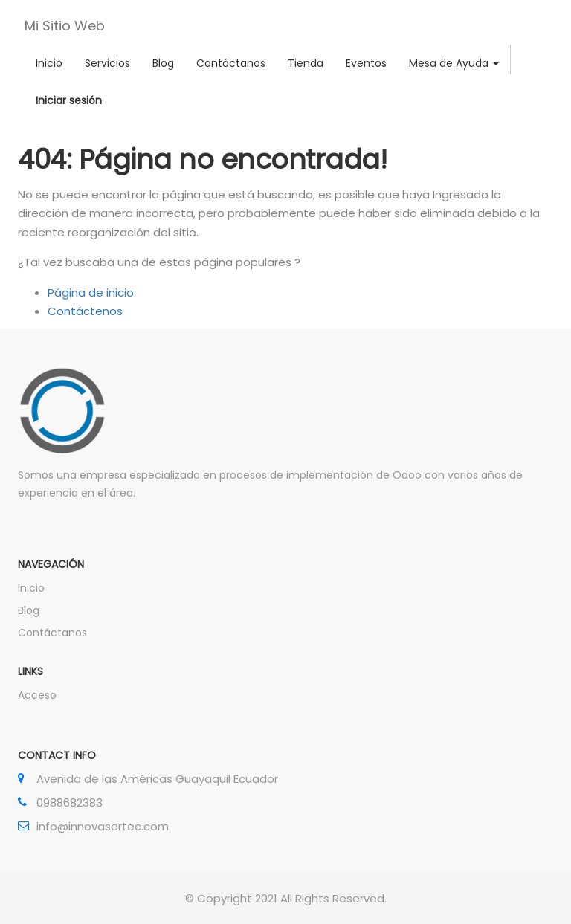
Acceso (37, 695)
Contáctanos (52, 633)
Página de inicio (91, 293)
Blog (29, 610)
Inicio (31, 588)
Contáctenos (85, 311)
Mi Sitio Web (65, 26)
